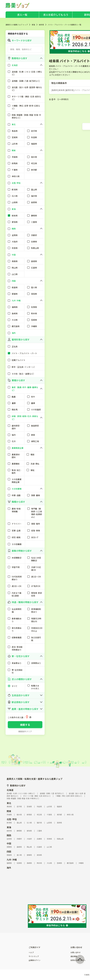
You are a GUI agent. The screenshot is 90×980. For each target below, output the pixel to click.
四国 (9, 851)
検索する (25, 725)
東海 (33, 25)
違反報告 (74, 956)
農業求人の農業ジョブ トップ (17, 25)
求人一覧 (22, 15)
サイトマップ (34, 956)
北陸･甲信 (12, 819)
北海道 (10, 790)
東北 (9, 803)
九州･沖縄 (12, 860)
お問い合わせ (76, 952)
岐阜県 (41, 25)
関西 (9, 835)
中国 (9, 843)
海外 (9, 868)
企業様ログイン (35, 960)
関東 (9, 811)
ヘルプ (31, 952)
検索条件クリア (25, 731)
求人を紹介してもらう (56, 15)
